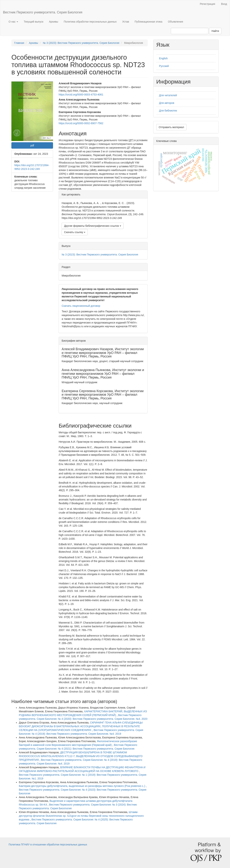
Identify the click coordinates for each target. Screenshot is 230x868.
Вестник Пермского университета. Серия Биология (43, 12)
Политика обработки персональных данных (90, 22)
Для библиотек (168, 111)
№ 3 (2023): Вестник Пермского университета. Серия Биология (81, 43)
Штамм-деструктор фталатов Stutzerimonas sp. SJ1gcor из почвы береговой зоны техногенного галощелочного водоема (81, 816)
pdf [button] (32, 145)
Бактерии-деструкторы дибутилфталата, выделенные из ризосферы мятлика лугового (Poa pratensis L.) (82, 786)
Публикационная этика (148, 22)
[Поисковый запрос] (190, 31)
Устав (126, 22)
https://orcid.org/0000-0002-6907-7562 (81, 123)
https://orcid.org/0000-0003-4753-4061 (81, 95)
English (163, 58)
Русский (164, 66)
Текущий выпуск (34, 22)
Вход (224, 4)
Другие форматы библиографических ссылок (93, 226)
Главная (19, 43)
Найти (215, 31)
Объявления (176, 22)
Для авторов (167, 103)
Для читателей (168, 95)
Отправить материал (171, 127)
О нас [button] (13, 22)
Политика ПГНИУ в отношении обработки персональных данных (48, 845)
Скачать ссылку (75, 232)
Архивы (53, 22)
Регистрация (207, 4)
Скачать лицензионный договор (81, 306)
